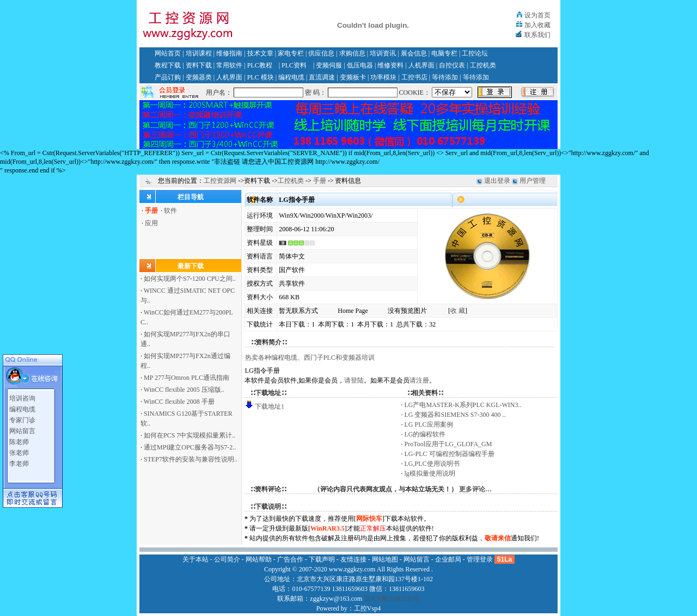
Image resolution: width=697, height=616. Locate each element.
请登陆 (354, 380)
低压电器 (360, 65)
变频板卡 (353, 77)
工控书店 (414, 77)
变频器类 (199, 77)
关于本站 (195, 559)
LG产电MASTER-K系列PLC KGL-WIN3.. (463, 405)
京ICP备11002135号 (392, 599)
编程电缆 (291, 77)
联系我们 (537, 35)
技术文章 (260, 53)
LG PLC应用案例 (429, 424)
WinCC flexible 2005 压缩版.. (184, 390)
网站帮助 (259, 559)
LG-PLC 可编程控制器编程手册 (450, 454)
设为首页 (537, 15)
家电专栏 (291, 53)
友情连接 (353, 559)
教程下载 (168, 65)
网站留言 (22, 428)
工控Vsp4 (367, 608)
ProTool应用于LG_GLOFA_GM (448, 444)
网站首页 (168, 53)
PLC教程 (260, 65)
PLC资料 (294, 65)
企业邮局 (448, 559)
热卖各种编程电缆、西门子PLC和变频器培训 (310, 358)
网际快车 (369, 519)
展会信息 (414, 53)
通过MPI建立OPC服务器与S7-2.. (190, 447)
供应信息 (321, 53)
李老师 (19, 461)
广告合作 (290, 559)
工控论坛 (475, 53)
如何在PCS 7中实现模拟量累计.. (189, 435)
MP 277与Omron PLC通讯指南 (187, 378)
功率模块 (383, 77)
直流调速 (322, 77)
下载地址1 (270, 406)
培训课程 (199, 53)
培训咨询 (22, 396)
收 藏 (458, 311)
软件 (170, 211)
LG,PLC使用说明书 (432, 464)
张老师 (19, 450)
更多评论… (475, 489)
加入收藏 (537, 25)
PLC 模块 (261, 77)
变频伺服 (329, 65)
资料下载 (199, 65)
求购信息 (352, 53)
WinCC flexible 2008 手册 (179, 402)
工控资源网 (220, 181)
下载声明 (322, 559)
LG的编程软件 (425, 434)
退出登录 (497, 181)
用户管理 (533, 181)
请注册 (419, 380)
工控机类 (483, 65)
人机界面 (421, 65)
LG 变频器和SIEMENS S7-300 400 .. (455, 415)
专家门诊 (22, 417)
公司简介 (227, 559)
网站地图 (385, 559)
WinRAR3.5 (328, 528)
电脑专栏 (444, 53)
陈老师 (19, 439)
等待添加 (445, 77)
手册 (320, 181)
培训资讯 (383, 53)
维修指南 (229, 53)
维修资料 (390, 65)
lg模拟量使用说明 (430, 473)
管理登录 (480, 559)
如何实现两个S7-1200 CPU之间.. (190, 279)
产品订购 (168, 77)
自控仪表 (452, 65)
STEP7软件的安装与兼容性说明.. (191, 459)
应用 (151, 223)
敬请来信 (498, 538)
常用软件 (229, 65)
